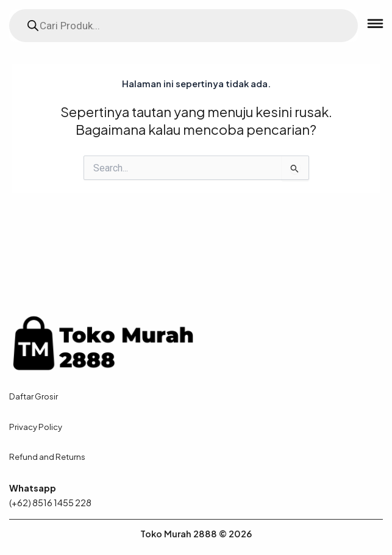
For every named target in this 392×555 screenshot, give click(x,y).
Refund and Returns (47, 457)
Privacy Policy (36, 427)
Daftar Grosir (34, 396)
